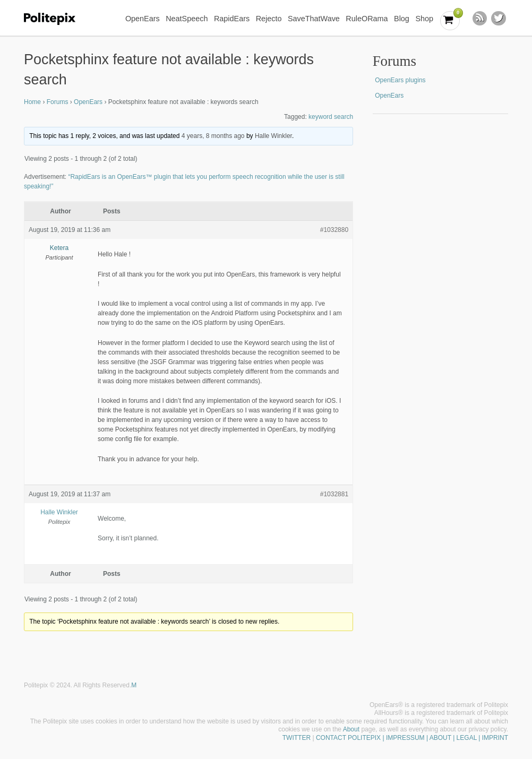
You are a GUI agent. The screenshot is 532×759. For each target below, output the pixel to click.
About (351, 729)
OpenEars (143, 19)
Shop (424, 19)
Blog (402, 19)
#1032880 (334, 230)
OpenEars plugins (400, 80)
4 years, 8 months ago (213, 136)
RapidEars (232, 19)
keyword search (331, 117)
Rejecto (269, 19)
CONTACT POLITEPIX (348, 738)
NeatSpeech (187, 19)
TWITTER (297, 738)
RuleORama (367, 19)
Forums (58, 102)
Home (32, 102)
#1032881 (334, 494)
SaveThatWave (314, 19)
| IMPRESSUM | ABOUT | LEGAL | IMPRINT (444, 738)
